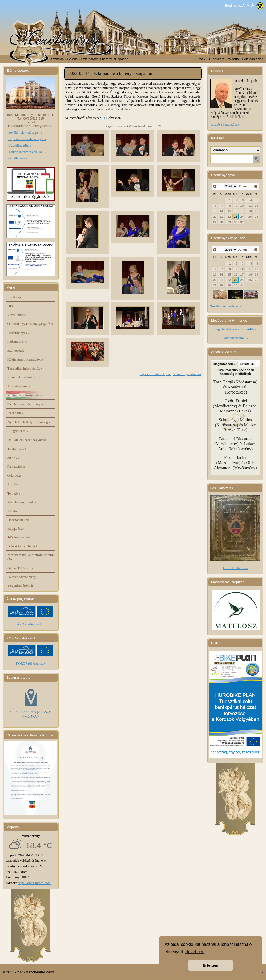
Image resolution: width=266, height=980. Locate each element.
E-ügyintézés (18, 431)
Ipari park (16, 413)
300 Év (14, 458)
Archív (14, 484)
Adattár (13, 511)
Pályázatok (16, 466)
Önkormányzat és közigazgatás (30, 324)
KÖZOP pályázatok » (31, 663)
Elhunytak (247, 364)
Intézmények (18, 341)
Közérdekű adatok (21, 377)
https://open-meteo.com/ (35, 883)
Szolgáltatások (19, 386)
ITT (105, 118)
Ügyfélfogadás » (20, 145)
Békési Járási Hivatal (22, 546)
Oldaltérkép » (18, 158)
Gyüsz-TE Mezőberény (24, 568)
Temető (14, 493)
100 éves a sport (19, 537)
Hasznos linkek (18, 520)
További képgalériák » (226, 306)
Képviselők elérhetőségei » (27, 139)
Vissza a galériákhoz (187, 374)
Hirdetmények (19, 333)
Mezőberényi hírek (22, 502)
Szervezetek (17, 351)
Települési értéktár (20, 586)
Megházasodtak (224, 364)
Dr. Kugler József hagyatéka (28, 440)
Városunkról (17, 315)
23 (236, 217)
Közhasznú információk (25, 359)
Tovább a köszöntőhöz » (226, 125)
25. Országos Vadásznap (26, 404)
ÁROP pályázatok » (31, 624)
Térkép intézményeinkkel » (27, 152)
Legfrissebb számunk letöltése (235, 329)
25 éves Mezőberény (22, 577)
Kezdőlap (57, 59)
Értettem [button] (211, 965)
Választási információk (25, 395)
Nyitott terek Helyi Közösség (29, 422)
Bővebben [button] (195, 952)
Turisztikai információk (25, 368)
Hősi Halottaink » (235, 568)
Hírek (11, 306)
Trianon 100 (17, 449)
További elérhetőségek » (25, 133)
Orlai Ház (14, 475)
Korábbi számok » (235, 338)
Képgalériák (16, 529)
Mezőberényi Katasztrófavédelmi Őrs (31, 557)
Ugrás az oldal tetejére (155, 374)
